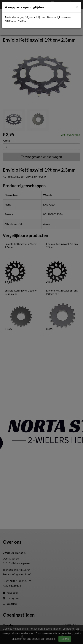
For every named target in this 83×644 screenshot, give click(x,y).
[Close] (77, 6)
